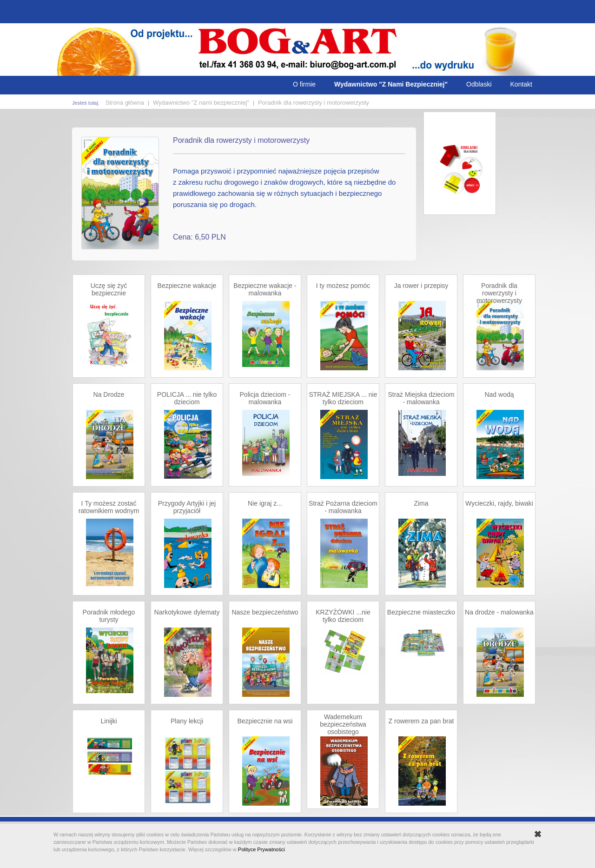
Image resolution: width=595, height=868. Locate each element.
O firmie (304, 84)
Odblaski (479, 84)
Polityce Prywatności (261, 849)
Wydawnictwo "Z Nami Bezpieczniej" (391, 84)
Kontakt (521, 84)
